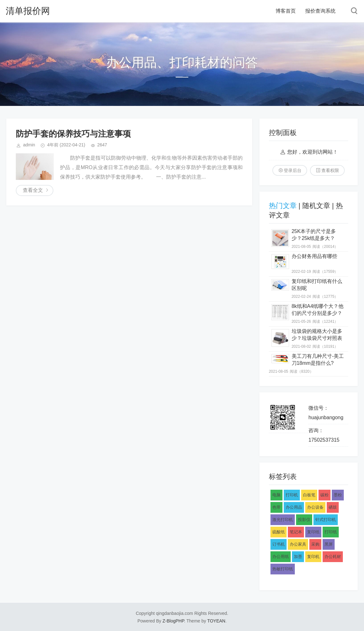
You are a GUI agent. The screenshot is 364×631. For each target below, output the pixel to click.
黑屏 (329, 544)
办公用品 (294, 507)
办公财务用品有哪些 (314, 256)
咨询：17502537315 (324, 435)
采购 (315, 544)
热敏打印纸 (283, 569)
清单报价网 (28, 11)
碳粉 (325, 495)
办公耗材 (333, 557)
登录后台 (293, 170)
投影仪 (304, 520)
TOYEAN (216, 621)
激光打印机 (283, 520)
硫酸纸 (279, 532)
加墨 (298, 557)
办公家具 (298, 544)
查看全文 (33, 190)
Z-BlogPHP (173, 621)
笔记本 (296, 532)
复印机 (313, 557)
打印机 (292, 495)
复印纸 (313, 532)
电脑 (276, 495)
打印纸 (331, 532)
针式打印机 (326, 520)
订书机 (279, 544)
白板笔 (309, 495)
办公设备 (315, 507)
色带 (276, 507)
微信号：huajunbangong (326, 413)
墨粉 (338, 495)
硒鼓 (333, 507)
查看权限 (330, 170)
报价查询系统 (320, 11)
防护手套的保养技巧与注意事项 (73, 134)
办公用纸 (281, 557)
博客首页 (286, 11)
